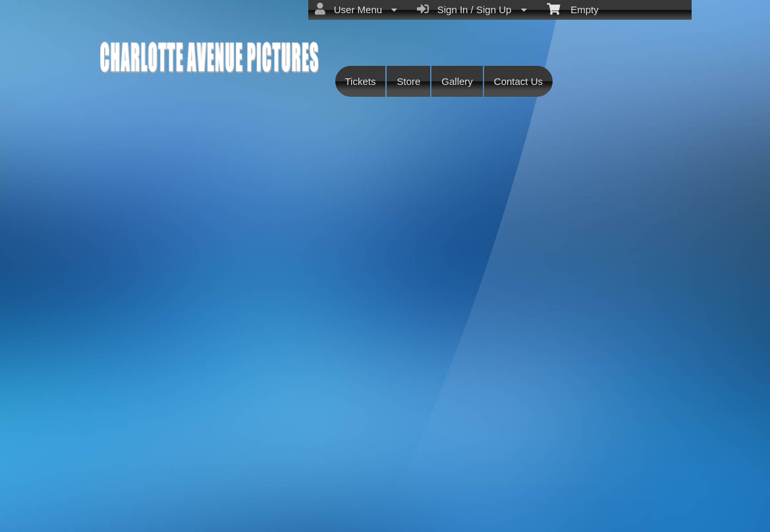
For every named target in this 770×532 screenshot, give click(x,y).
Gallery (457, 81)
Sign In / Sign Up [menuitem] (472, 9)
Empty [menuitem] (573, 9)
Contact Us (518, 81)
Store (408, 81)
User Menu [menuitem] (356, 9)
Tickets (361, 81)
